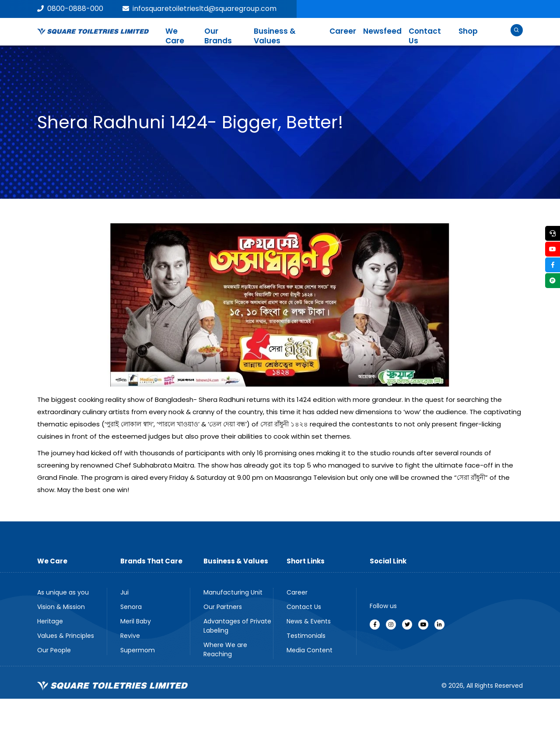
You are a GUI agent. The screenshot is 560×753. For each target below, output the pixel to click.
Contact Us (425, 36)
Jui (124, 592)
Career (343, 31)
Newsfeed (382, 31)
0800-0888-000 (70, 9)
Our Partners (223, 607)
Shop (468, 31)
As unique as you (63, 592)
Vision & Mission (61, 607)
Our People (54, 650)
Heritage (50, 621)
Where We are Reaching (225, 649)
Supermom (138, 650)
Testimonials (306, 636)
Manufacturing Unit (233, 592)
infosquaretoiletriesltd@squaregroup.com (199, 9)
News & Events (309, 621)
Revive (130, 636)
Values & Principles (66, 636)
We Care (175, 36)
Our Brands (218, 36)
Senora (131, 607)
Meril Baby (136, 621)
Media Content (310, 650)
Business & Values (275, 36)
